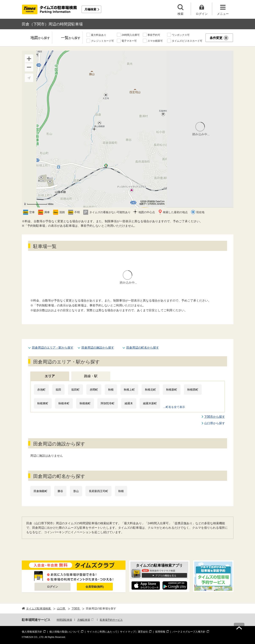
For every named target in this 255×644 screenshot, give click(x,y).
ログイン (52, 587)
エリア (50, 376)
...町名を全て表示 (174, 407)
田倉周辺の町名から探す (143, 348)
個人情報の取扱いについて (65, 632)
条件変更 (219, 38)
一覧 (71, 38)
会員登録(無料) (95, 587)
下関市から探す (215, 417)
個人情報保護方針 (32, 632)
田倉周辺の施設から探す (98, 348)
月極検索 (90, 9)
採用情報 (160, 632)
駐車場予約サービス (111, 620)
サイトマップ (128, 632)
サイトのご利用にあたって (102, 632)
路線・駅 (91, 376)
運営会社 (143, 632)
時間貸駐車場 (64, 620)
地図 (40, 38)
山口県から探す (215, 423)
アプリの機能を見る (166, 576)
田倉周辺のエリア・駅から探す (53, 348)
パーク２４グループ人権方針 (189, 632)
